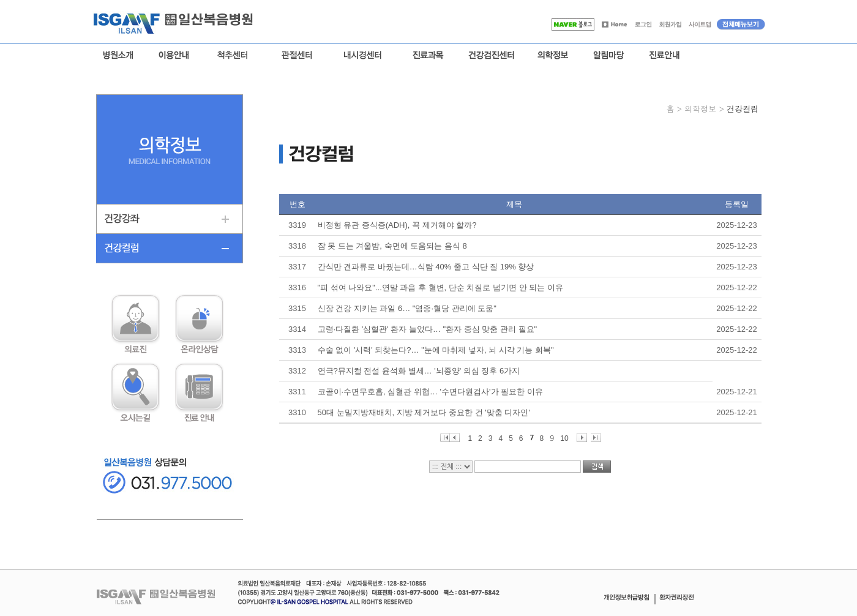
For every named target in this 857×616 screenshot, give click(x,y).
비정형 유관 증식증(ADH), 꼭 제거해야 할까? (397, 225)
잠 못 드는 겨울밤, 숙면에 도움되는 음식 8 (392, 246)
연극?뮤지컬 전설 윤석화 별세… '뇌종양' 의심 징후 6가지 (419, 371)
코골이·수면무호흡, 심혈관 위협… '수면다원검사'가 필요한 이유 (430, 392)
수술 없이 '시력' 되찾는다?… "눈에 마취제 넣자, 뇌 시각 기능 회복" (436, 350)
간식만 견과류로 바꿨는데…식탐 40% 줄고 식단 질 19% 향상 (426, 267)
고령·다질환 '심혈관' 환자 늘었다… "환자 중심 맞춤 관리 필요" (428, 329)
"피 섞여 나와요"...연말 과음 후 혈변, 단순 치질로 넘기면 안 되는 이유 (440, 287)
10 (564, 438)
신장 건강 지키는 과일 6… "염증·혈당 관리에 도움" (407, 308)
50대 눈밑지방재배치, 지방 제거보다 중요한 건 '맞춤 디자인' (424, 412)
